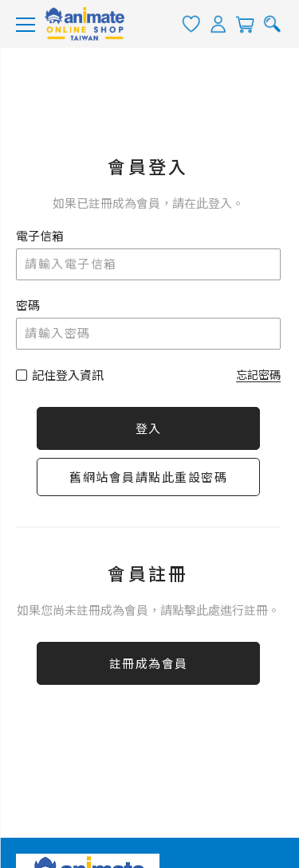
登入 (149, 429)
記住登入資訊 (68, 376)
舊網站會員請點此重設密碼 (148, 478)
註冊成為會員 (149, 664)
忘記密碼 (258, 375)
